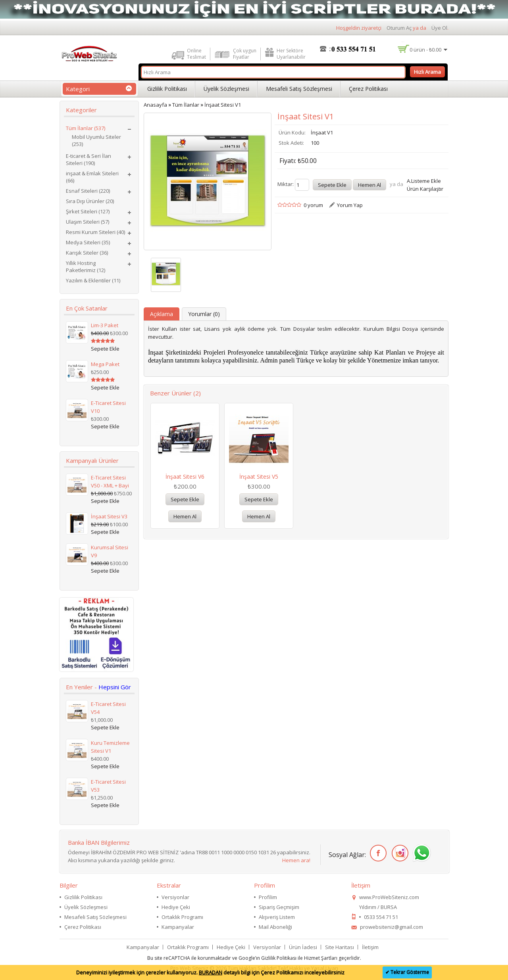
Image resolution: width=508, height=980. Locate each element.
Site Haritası (340, 947)
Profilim (268, 897)
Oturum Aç (399, 28)
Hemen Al (185, 516)
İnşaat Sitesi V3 (109, 516)
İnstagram (399, 853)
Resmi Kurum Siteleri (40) (95, 232)
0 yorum (313, 205)
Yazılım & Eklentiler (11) (93, 280)
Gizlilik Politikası (167, 89)
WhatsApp (420, 853)
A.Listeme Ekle (424, 181)
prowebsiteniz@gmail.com (392, 927)
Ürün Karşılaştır (425, 189)
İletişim (370, 947)
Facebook (377, 853)
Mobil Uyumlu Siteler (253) (96, 140)
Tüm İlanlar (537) (86, 128)
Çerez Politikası (368, 89)
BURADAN (211, 972)
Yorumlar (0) (204, 314)
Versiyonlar (175, 897)
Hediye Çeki (176, 907)
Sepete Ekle (185, 499)
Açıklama (162, 314)
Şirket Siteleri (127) (88, 211)
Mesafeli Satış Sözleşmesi (299, 89)
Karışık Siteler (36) (87, 253)
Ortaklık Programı (182, 917)
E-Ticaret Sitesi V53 (108, 786)
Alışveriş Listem (277, 917)
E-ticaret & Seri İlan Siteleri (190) (89, 159)
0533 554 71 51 (381, 917)
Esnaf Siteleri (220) (88, 191)
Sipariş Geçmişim (279, 907)
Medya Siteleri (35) (88, 242)
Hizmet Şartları (321, 958)
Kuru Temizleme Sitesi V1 (110, 747)
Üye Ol (439, 28)
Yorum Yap (350, 205)
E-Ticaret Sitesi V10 (108, 407)
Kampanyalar (178, 927)
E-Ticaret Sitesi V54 (108, 708)
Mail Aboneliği (275, 927)
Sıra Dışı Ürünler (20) (90, 201)
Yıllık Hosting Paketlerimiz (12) (86, 267)
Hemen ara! (296, 860)
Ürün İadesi (303, 947)
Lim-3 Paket (105, 325)
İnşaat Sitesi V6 (185, 477)
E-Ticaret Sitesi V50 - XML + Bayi (110, 481)
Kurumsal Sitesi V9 (110, 551)
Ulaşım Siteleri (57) (88, 222)
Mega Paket (105, 364)
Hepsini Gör (115, 687)
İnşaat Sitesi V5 (259, 477)
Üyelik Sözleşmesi (226, 89)
